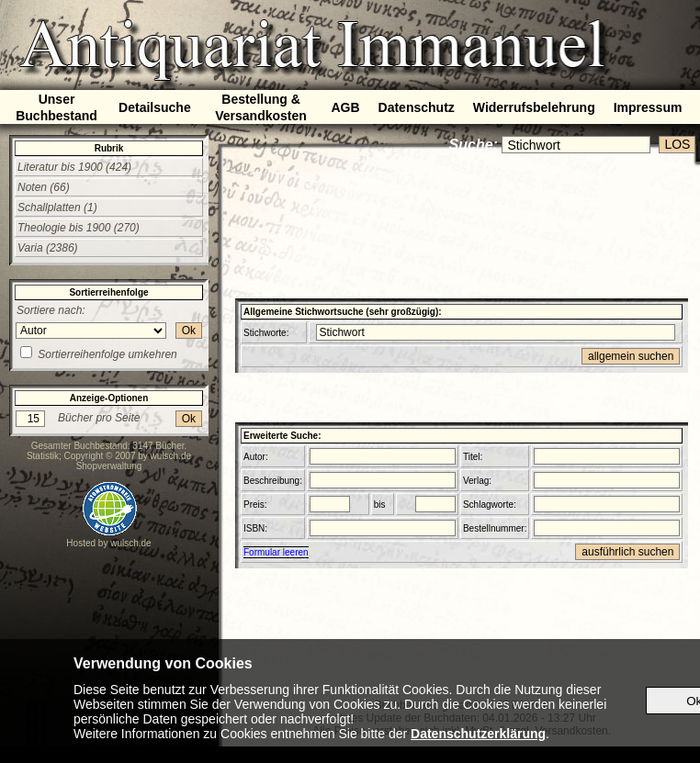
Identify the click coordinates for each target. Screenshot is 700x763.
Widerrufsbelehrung (534, 107)
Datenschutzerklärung (478, 734)
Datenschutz (417, 107)
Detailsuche (155, 107)
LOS (677, 144)
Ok (189, 331)
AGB (345, 107)
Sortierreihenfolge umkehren (107, 354)
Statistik (43, 456)
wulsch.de (171, 456)
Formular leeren (276, 552)
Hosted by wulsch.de (108, 543)
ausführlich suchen (627, 552)
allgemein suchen (631, 356)
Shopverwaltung (109, 466)
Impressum (648, 107)
